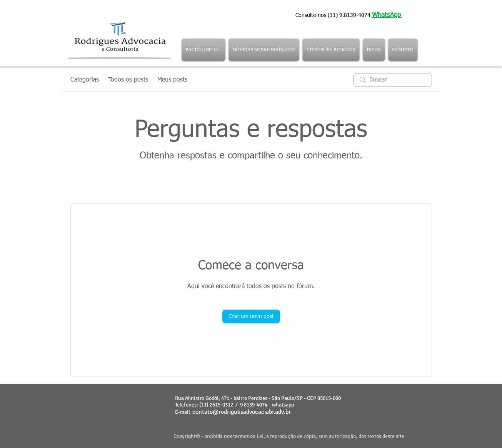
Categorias (85, 80)
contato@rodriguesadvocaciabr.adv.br (242, 412)
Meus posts (172, 80)
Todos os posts (128, 80)
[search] (393, 80)
